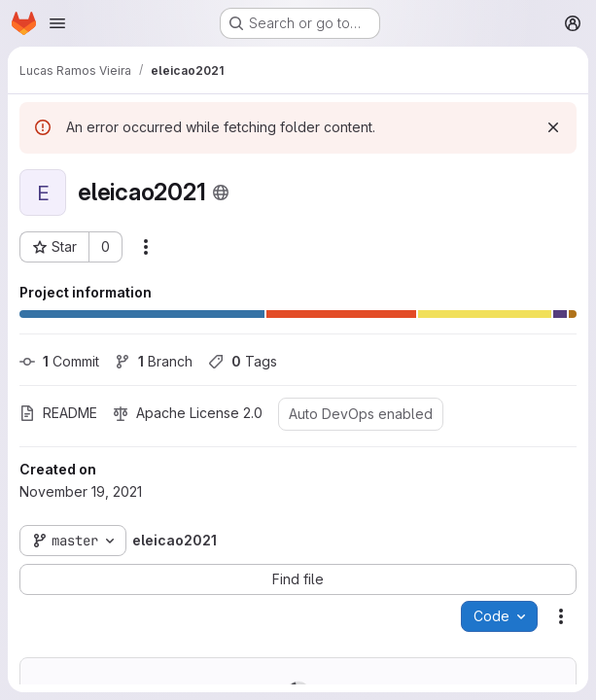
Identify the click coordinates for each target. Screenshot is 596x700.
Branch (154, 361)
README (58, 413)
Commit (59, 361)
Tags (243, 361)
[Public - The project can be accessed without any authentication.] (221, 192)
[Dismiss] (553, 127)
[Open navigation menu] (57, 23)
